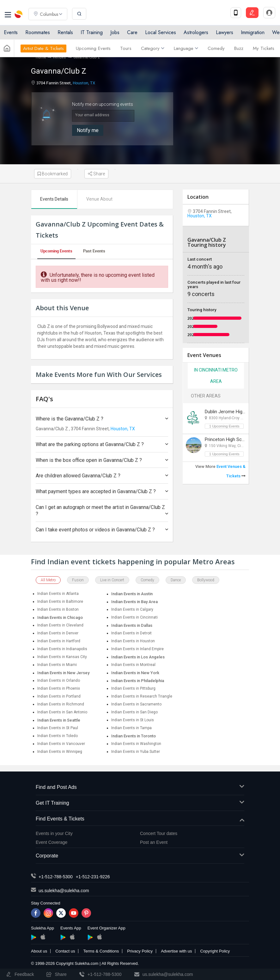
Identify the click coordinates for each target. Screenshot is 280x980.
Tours (126, 48)
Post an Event (154, 842)
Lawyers (225, 32)
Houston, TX (84, 83)
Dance (176, 580)
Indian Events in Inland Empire (137, 649)
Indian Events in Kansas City (62, 657)
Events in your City (54, 833)
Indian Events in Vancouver (61, 744)
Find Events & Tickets (140, 819)
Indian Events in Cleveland (60, 625)
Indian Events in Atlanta (58, 594)
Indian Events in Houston (133, 641)
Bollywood (206, 580)
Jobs (115, 32)
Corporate (140, 856)
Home (41, 57)
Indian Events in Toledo (58, 736)
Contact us (65, 951)
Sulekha (19, 14)
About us (39, 951)
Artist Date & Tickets (43, 48)
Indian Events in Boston (58, 609)
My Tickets (264, 48)
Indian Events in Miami (57, 665)
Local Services (161, 32)
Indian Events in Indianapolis (62, 649)
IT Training (92, 32)
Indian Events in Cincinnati (134, 617)
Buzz (239, 48)
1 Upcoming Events (224, 426)
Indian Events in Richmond (61, 704)
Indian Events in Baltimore (60, 602)
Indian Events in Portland (59, 696)
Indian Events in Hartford (59, 641)
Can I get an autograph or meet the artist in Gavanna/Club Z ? (102, 511)
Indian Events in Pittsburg (133, 688)
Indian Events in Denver (58, 633)
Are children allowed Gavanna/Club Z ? (102, 476)
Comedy (216, 48)
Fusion (78, 580)
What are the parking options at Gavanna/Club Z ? (102, 444)
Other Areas (206, 396)
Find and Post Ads (140, 787)
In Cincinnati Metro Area (216, 376)
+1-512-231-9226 (93, 877)
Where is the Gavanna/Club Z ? (102, 419)
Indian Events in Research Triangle (142, 696)
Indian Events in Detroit (131, 633)
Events (11, 32)
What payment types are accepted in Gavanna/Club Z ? (102, 491)
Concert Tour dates (159, 833)
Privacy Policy (140, 951)
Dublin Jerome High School (233, 412)
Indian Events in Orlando (59, 681)
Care (132, 32)
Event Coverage (52, 842)
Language (186, 48)
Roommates (38, 32)
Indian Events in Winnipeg (60, 752)
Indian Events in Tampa (131, 728)
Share (96, 174)
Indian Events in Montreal (133, 665)
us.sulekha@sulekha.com (64, 891)
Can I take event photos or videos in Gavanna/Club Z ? (102, 530)
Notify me (88, 130)
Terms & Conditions (101, 951)
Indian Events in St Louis (133, 720)
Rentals (65, 32)
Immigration (253, 32)
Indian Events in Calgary (132, 609)
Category (153, 48)
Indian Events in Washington (136, 744)
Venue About (99, 199)
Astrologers (196, 32)
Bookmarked (53, 174)
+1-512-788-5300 (56, 877)
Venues (60, 57)
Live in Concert (112, 580)
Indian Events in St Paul (58, 728)
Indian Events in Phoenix (59, 688)
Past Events (94, 251)
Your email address (92, 115)
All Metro (48, 580)
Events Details (54, 199)
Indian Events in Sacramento (136, 704)
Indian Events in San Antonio (62, 712)
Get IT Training (140, 803)
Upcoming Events (93, 48)
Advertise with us (176, 951)
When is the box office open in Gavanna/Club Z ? (102, 460)
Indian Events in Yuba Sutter (136, 752)
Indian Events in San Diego (134, 712)
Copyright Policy (215, 951)
